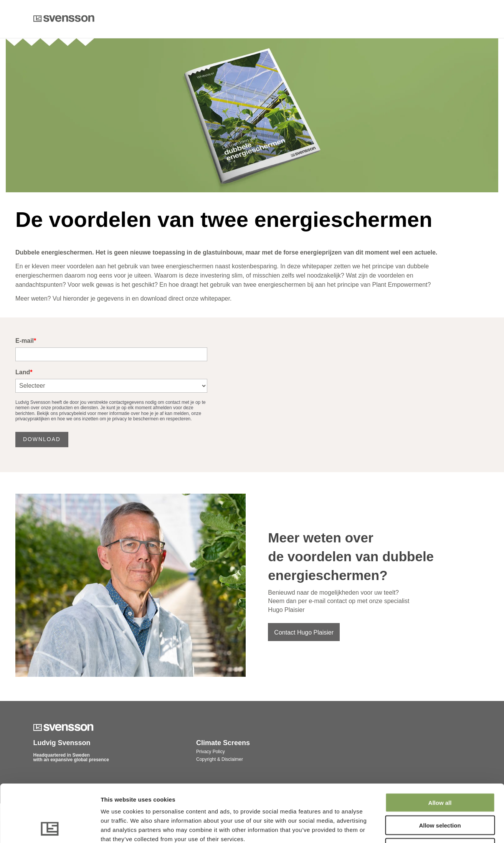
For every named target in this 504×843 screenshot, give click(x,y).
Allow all (440, 749)
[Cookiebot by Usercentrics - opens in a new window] (50, 828)
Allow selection (440, 771)
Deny (440, 794)
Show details (403, 828)
